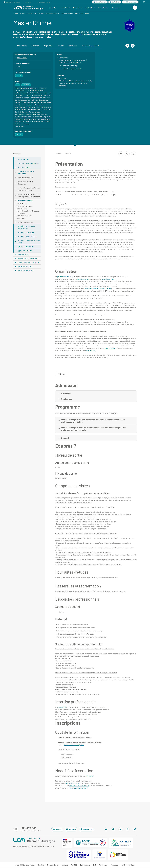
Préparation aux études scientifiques (24, 217)
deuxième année (108, 279)
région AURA (91, 351)
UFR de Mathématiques (24, 206)
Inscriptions (73, 46)
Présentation (22, 46)
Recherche (90, 8)
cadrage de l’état (110, 348)
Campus (116, 8)
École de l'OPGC (22, 209)
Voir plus (64, 375)
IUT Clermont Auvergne (25, 222)
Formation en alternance (26, 233)
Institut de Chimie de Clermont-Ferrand (98, 289)
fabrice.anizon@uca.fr (73, 784)
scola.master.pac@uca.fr (79, 788)
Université (53, 8)
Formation (65, 8)
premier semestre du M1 (65, 277)
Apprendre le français (25, 251)
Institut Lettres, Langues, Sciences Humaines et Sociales (29, 189)
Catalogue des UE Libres (26, 247)
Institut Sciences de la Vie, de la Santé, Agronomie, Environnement (29, 196)
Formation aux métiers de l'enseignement (26, 227)
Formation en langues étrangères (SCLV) (29, 242)
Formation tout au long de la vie (28, 259)
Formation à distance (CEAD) (27, 237)
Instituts (29, 2)
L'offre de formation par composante (49, 14)
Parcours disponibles (91, 46)
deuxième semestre (84, 279)
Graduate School (23, 255)
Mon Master (90, 776)
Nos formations (32, 14)
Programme (48, 46)
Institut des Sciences (67, 14)
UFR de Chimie (79, 14)
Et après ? (61, 46)
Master (87, 14)
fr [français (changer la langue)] (144, 2)
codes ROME (62, 707)
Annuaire (71, 830)
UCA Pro (57, 830)
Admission (78, 8)
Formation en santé (24, 167)
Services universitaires (44, 2)
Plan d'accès (86, 830)
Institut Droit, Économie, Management (25, 183)
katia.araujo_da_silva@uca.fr (74, 745)
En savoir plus (45, 37)
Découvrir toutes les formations (28, 164)
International (104, 8)
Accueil (16, 14)
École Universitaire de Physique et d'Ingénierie (28, 212)
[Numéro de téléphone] (27, 830)
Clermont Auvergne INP (25, 178)
